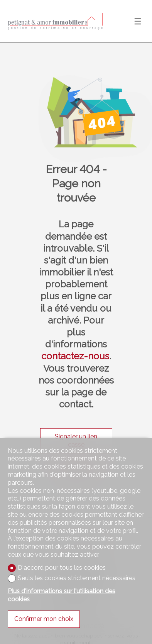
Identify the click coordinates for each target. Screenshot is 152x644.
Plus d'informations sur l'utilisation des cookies (62, 595)
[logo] (56, 21)
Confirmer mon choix (44, 619)
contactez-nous (75, 356)
